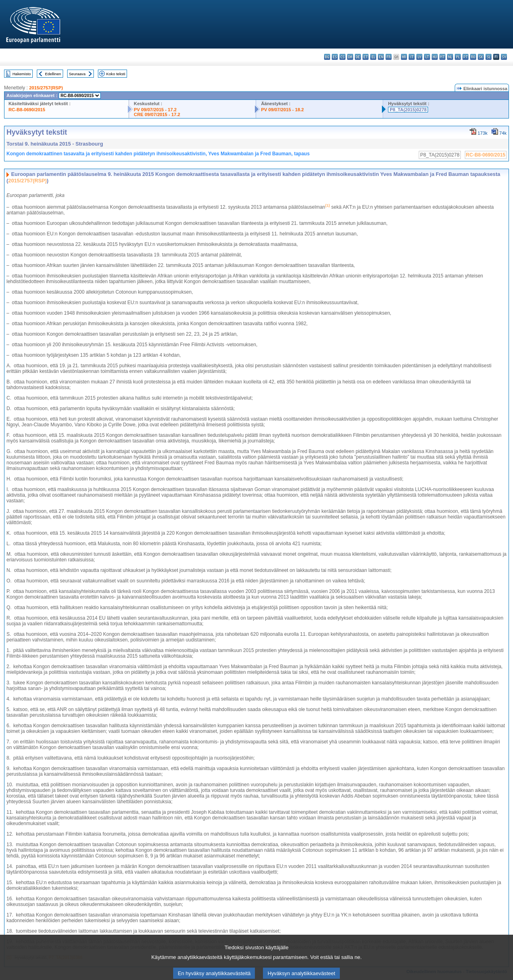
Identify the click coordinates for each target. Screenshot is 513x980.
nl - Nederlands (450, 57)
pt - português (465, 57)
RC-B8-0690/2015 (27, 110)
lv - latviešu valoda (419, 57)
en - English (381, 57)
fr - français (389, 57)
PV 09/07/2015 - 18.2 (282, 110)
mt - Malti (442, 57)
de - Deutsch (358, 57)
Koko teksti (116, 74)
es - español (335, 57)
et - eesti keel (366, 57)
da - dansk (350, 57)
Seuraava (77, 74)
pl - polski (458, 57)
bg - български (327, 57)
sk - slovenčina (481, 57)
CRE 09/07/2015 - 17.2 (157, 114)
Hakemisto (22, 74)
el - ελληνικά (373, 57)
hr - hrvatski (404, 57)
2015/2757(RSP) (46, 88)
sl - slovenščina (489, 57)
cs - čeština (342, 57)
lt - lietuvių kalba (427, 57)
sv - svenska (504, 57)
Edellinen (53, 74)
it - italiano (412, 57)
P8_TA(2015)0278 (408, 110)
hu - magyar (435, 57)
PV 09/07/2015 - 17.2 (155, 110)
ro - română (473, 57)
